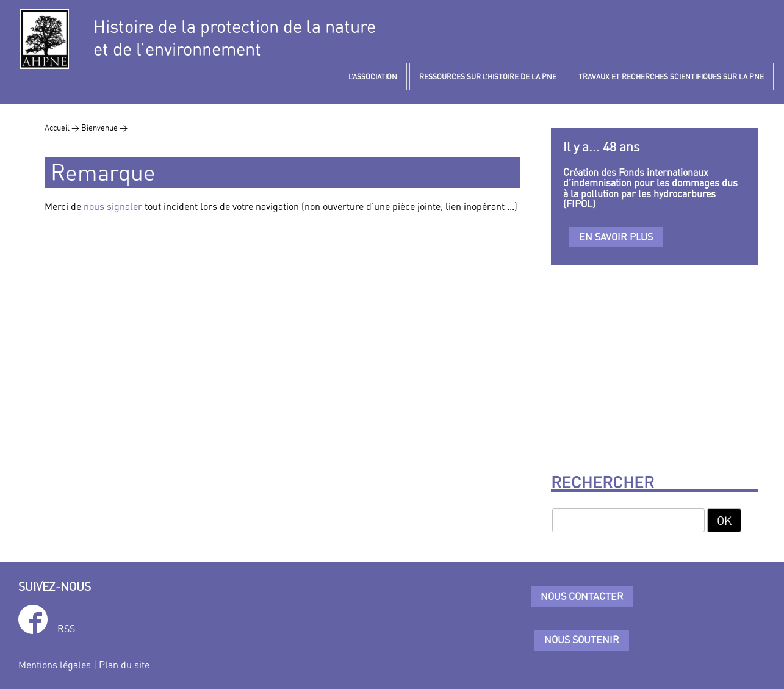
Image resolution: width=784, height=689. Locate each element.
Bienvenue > (104, 128)
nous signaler (113, 206)
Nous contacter (582, 596)
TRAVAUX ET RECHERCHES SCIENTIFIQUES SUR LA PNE (671, 77)
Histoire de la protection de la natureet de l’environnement (235, 38)
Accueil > (63, 128)
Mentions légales (55, 665)
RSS (66, 629)
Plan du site (124, 665)
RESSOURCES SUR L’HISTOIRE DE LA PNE (488, 77)
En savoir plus (616, 237)
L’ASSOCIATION (373, 77)
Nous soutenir (582, 640)
